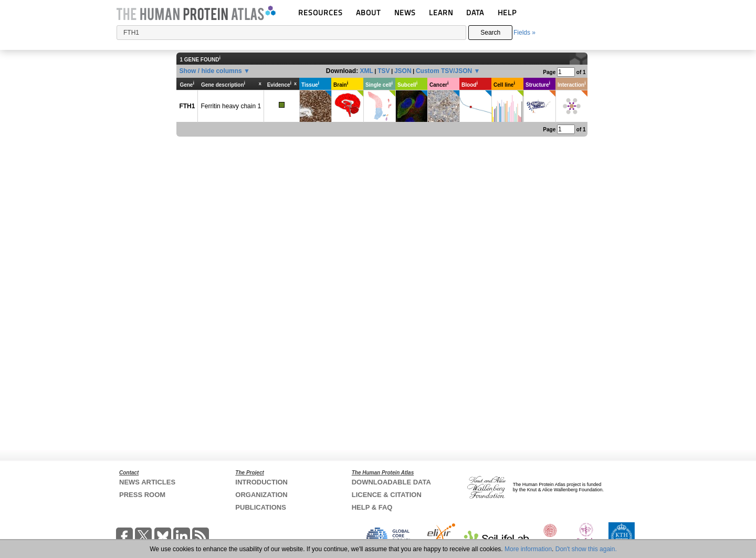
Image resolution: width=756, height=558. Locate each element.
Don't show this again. (586, 549)
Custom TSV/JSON (444, 71)
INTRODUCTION (261, 482)
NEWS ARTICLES (147, 482)
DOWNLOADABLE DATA (391, 482)
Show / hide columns (210, 71)
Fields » (524, 33)
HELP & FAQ (372, 507)
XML (366, 71)
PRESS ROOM (142, 495)
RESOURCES (321, 12)
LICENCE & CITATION (387, 495)
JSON (403, 71)
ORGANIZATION (261, 495)
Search (490, 33)
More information (528, 549)
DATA (475, 12)
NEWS (405, 12)
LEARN (441, 12)
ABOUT (368, 12)
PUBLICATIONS (261, 507)
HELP (507, 12)
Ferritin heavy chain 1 (231, 106)
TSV (384, 71)
